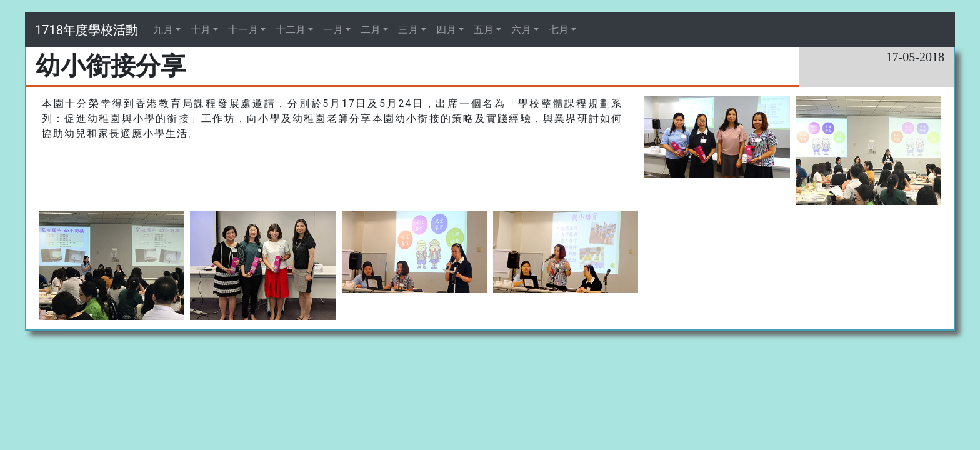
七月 (559, 30)
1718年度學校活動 (87, 30)
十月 (201, 30)
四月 (446, 30)
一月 (333, 30)
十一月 (243, 30)
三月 (408, 30)
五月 (484, 30)
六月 (521, 30)
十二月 (291, 30)
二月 (371, 30)
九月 (163, 30)
